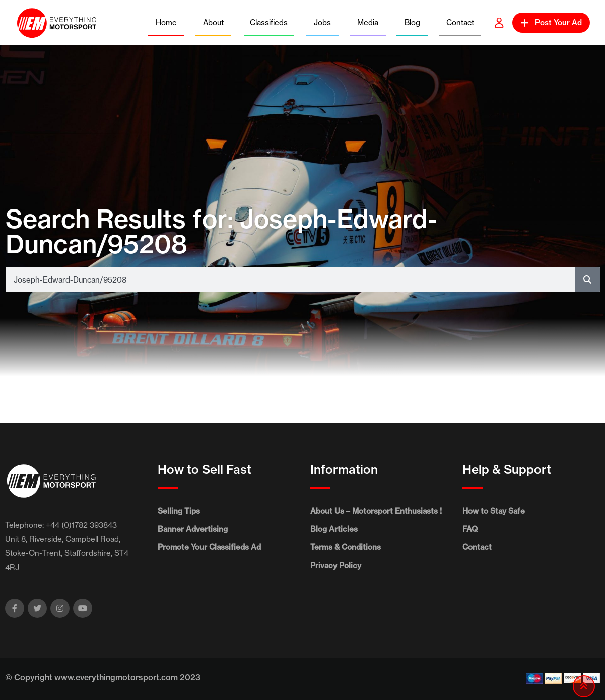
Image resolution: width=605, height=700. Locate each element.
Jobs (322, 22)
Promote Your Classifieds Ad (209, 547)
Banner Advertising (193, 529)
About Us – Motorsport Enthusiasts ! (376, 511)
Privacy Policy (336, 565)
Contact (460, 22)
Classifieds (269, 22)
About (213, 22)
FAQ (470, 529)
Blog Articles (334, 529)
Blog (412, 22)
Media (368, 22)
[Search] (587, 279)
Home (166, 22)
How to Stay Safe (494, 511)
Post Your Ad (551, 22)
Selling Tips (179, 511)
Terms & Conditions (346, 547)
